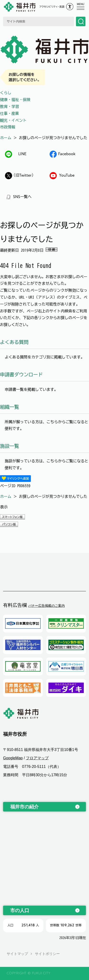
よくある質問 (14, 342)
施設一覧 (9, 446)
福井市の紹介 (24, 807)
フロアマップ (37, 758)
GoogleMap (13, 758)
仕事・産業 (9, 113)
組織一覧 (9, 407)
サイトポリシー (47, 954)
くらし (6, 93)
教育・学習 (9, 107)
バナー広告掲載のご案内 (47, 606)
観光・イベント (13, 120)
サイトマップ (17, 954)
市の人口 (20, 910)
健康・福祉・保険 (15, 100)
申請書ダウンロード (21, 374)
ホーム (6, 138)
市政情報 (8, 127)
